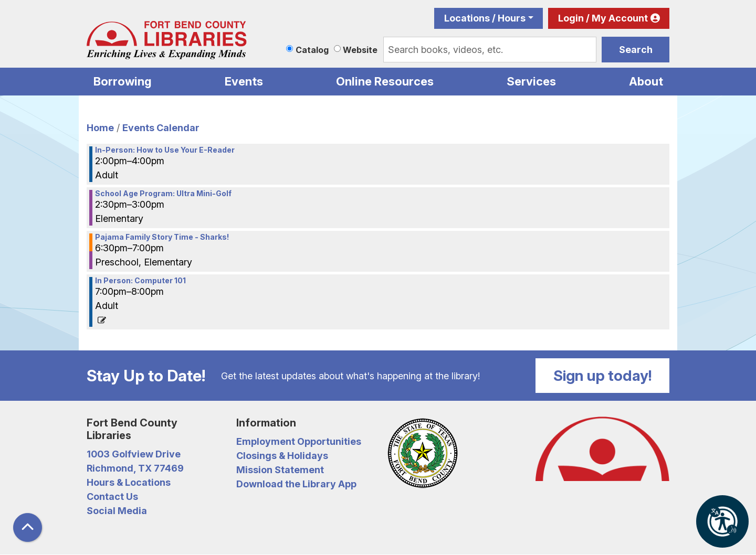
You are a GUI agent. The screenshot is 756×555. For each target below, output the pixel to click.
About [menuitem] (646, 81)
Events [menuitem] (244, 81)
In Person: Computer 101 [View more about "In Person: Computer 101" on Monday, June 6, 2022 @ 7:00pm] (140, 281)
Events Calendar (161, 128)
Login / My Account (603, 18)
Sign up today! (603, 376)
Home (100, 128)
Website (360, 50)
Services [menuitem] (531, 81)
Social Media (117, 511)
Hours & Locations (129, 482)
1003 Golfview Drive (134, 454)
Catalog (312, 50)
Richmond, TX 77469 (135, 468)
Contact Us (112, 497)
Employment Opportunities (299, 441)
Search (636, 50)
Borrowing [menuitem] (123, 81)
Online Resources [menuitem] (385, 81)
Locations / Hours (485, 18)
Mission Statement (280, 470)
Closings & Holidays (282, 456)
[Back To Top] (28, 527)
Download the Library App (296, 484)
